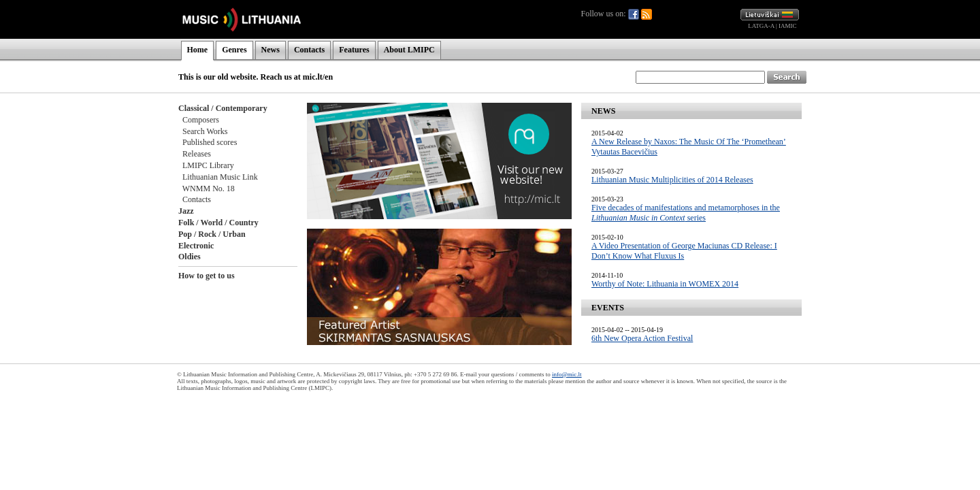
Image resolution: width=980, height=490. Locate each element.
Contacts (309, 50)
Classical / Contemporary (223, 108)
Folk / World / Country (218, 223)
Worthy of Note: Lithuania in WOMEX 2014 (665, 284)
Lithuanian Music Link (220, 177)
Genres (234, 50)
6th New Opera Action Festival (642, 338)
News (271, 50)
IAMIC (788, 26)
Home (198, 50)
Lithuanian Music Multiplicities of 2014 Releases (672, 180)
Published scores (210, 142)
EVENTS (608, 308)
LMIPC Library (208, 165)
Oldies (190, 257)
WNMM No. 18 (209, 189)
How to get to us (207, 276)
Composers (201, 120)
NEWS (603, 111)
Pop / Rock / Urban (212, 234)
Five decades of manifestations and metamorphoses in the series (686, 213)
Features (354, 50)
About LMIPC (409, 50)
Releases (197, 154)
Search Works (205, 131)
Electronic (196, 246)
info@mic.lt (567, 374)
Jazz (186, 211)
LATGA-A (761, 26)
